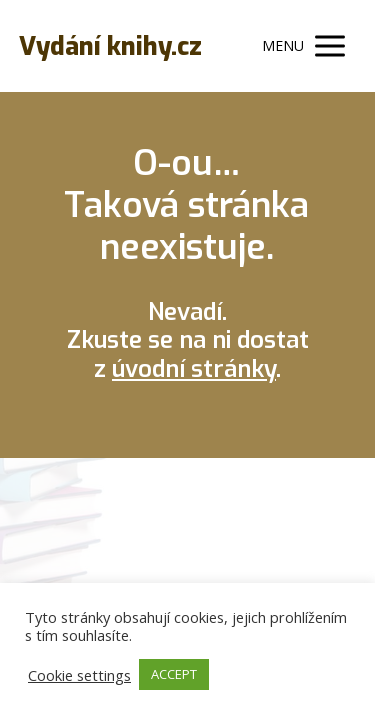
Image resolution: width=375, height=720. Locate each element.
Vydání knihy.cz (110, 46)
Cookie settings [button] (79, 675)
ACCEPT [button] (174, 674)
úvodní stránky (194, 369)
